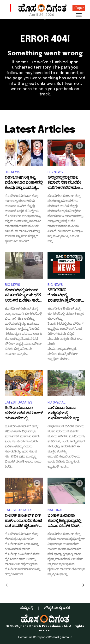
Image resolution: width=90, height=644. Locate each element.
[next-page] (81, 585)
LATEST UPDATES (18, 402)
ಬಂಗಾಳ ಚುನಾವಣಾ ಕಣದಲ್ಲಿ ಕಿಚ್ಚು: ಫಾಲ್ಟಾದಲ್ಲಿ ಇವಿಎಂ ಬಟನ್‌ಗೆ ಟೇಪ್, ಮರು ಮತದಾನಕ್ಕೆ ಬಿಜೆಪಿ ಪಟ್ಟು (64, 521)
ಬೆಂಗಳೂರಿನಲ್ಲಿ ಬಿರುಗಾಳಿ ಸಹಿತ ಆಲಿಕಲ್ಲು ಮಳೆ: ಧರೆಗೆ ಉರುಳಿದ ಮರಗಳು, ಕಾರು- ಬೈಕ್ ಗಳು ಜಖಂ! (23, 296)
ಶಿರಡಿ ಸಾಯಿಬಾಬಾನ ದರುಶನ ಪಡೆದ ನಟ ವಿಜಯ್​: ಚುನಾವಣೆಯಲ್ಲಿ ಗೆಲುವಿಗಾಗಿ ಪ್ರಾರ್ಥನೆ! (24, 414)
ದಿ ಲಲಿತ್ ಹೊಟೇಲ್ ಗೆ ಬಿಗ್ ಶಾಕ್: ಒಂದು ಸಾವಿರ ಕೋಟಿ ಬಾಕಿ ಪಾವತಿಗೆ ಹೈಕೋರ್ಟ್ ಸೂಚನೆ (23, 521)
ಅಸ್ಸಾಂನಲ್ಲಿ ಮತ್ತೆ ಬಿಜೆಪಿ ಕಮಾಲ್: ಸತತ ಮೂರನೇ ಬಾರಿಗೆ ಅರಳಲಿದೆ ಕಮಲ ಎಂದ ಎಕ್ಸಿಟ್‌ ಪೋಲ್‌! (64, 183)
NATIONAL (55, 510)
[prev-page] (9, 585)
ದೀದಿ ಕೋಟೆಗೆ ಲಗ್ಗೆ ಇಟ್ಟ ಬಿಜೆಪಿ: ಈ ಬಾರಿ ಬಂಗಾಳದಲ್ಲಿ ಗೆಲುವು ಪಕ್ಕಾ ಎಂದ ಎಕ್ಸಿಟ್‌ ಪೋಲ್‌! (24, 183)
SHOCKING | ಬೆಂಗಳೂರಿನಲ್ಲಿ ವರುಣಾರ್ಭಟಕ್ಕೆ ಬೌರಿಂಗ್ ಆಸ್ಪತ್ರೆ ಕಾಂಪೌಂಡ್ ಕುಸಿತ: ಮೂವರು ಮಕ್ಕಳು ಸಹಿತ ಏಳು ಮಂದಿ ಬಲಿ (65, 296)
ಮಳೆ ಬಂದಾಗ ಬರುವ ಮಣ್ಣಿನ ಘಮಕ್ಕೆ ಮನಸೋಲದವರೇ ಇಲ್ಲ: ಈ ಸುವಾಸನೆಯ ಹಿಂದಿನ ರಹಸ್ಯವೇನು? (65, 414)
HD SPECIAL (57, 402)
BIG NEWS (12, 172)
